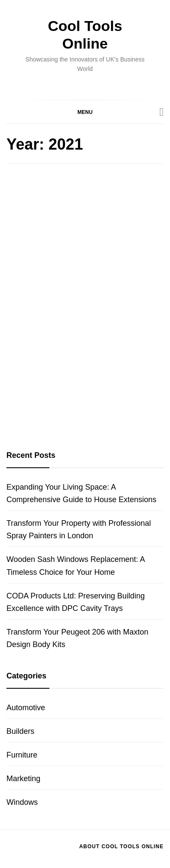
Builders (20, 731)
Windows (22, 802)
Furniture (22, 755)
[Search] (162, 112)
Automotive (26, 708)
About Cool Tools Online (121, 847)
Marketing (23, 779)
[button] (85, 112)
